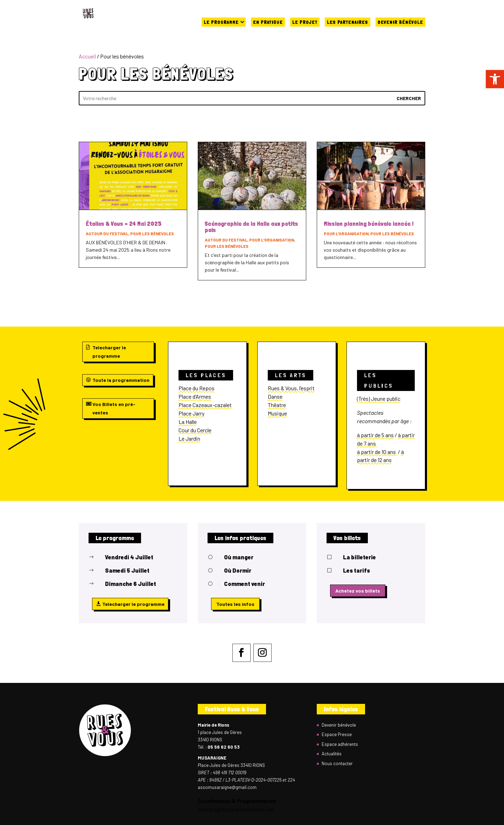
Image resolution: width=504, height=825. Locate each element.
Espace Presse (337, 734)
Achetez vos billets (358, 591)
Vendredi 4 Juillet (129, 557)
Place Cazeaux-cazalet (205, 405)
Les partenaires (348, 22)
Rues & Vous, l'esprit (291, 388)
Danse (275, 396)
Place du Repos (197, 388)
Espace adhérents (340, 744)
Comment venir (244, 584)
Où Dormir (238, 570)
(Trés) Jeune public (379, 398)
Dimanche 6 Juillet (131, 584)
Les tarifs (356, 570)
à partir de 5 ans (375, 435)
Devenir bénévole (400, 22)
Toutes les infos (235, 604)
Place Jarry (191, 413)
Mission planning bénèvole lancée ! (369, 223)
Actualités (332, 754)
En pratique (268, 22)
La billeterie (359, 557)
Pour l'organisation (272, 240)
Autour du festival (107, 233)
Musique (277, 413)
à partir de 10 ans (377, 452)
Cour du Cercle (195, 430)
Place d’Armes (195, 396)
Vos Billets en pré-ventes (114, 408)
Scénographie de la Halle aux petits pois (251, 227)
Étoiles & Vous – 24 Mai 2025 (124, 223)
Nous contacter (337, 763)
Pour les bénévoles (152, 233)
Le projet (305, 22)
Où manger (239, 557)
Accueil (87, 56)
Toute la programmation (121, 380)
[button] (495, 79)
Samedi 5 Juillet (127, 570)
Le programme (221, 22)
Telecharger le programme (109, 352)
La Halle (188, 422)
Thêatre (277, 405)
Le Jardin (189, 438)
